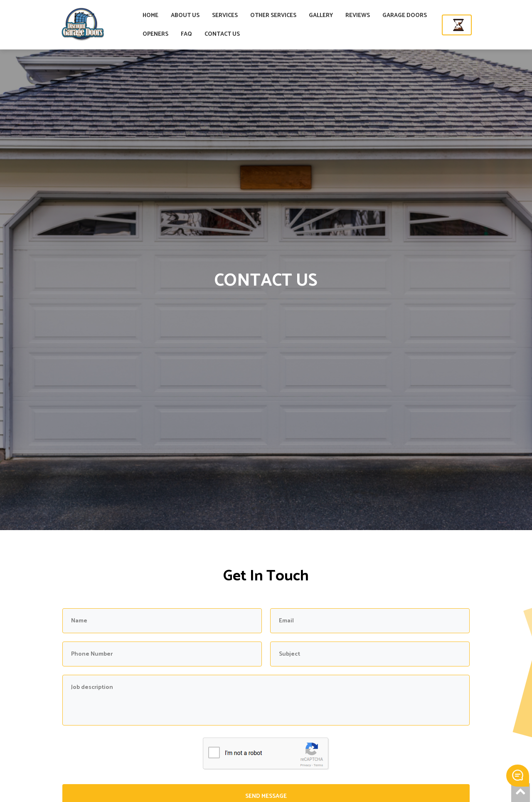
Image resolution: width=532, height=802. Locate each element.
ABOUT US (217, 16)
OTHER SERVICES (305, 16)
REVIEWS (390, 16)
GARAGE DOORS (437, 16)
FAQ (218, 34)
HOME (182, 16)
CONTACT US (254, 34)
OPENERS (187, 34)
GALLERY (353, 16)
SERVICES (257, 16)
